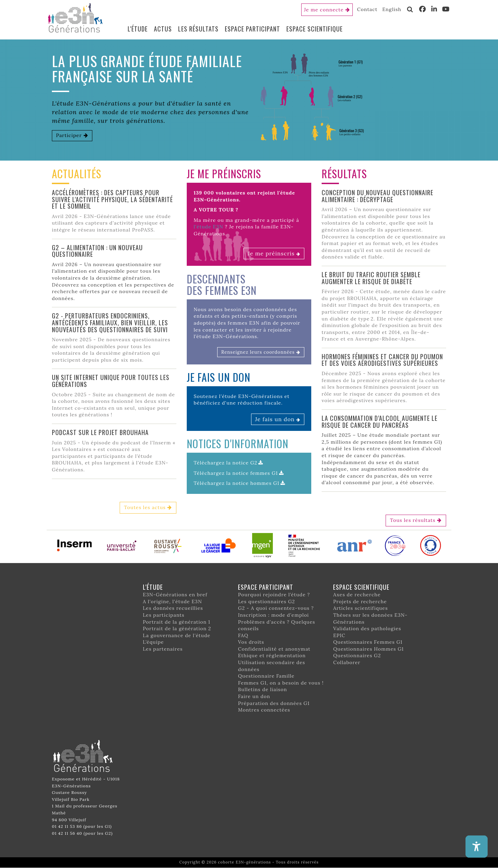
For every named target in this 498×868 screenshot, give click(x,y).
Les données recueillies (173, 608)
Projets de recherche (360, 602)
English (392, 9)
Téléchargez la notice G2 (225, 463)
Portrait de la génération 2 (177, 629)
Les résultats (198, 29)
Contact (367, 9)
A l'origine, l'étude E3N (172, 602)
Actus (163, 29)
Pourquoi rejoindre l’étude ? (274, 595)
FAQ (243, 635)
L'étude (138, 29)
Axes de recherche (357, 595)
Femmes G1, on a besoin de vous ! (281, 683)
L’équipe (153, 642)
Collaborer (347, 662)
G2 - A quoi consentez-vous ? (276, 608)
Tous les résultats (413, 520)
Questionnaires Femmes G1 (368, 642)
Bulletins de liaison (262, 689)
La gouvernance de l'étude (177, 635)
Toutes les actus (145, 507)
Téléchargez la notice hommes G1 (237, 483)
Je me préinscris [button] (271, 253)
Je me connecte (324, 10)
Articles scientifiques (360, 608)
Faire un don (254, 696)
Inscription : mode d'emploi (273, 615)
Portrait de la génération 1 (177, 622)
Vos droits (251, 642)
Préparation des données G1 (274, 703)
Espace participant (252, 29)
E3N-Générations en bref (175, 595)
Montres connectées (264, 710)
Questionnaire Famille (266, 676)
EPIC (339, 635)
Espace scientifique (315, 29)
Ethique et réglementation (272, 655)
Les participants (164, 615)
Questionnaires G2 (357, 655)
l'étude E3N (209, 227)
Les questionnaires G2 (266, 602)
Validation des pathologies (367, 629)
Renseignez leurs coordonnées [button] (258, 352)
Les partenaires (163, 649)
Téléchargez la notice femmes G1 (236, 473)
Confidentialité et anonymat (274, 649)
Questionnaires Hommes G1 (368, 649)
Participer (69, 135)
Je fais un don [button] (275, 419)
